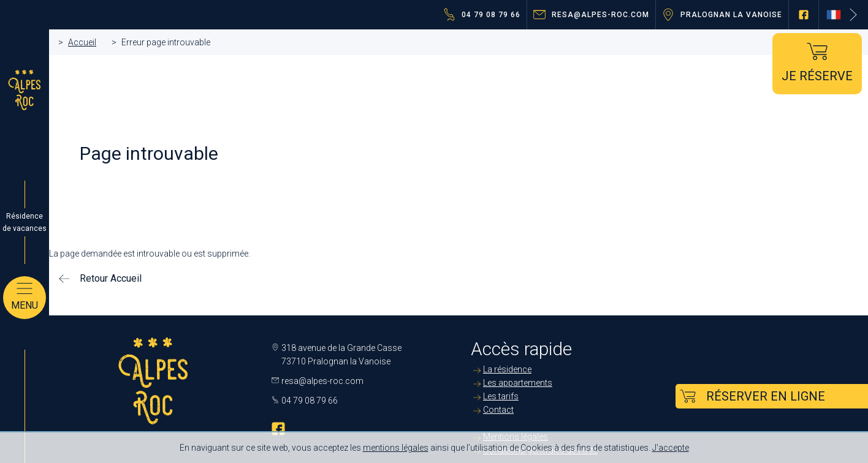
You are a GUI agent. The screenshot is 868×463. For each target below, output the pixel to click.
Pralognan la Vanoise (731, 15)
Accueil (82, 42)
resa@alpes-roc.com (600, 15)
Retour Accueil (111, 278)
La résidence (507, 369)
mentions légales (396, 448)
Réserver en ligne (766, 396)
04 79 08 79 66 (491, 15)
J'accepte (671, 448)
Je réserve (817, 76)
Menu (25, 305)
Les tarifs (501, 396)
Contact (498, 410)
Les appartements (518, 383)
